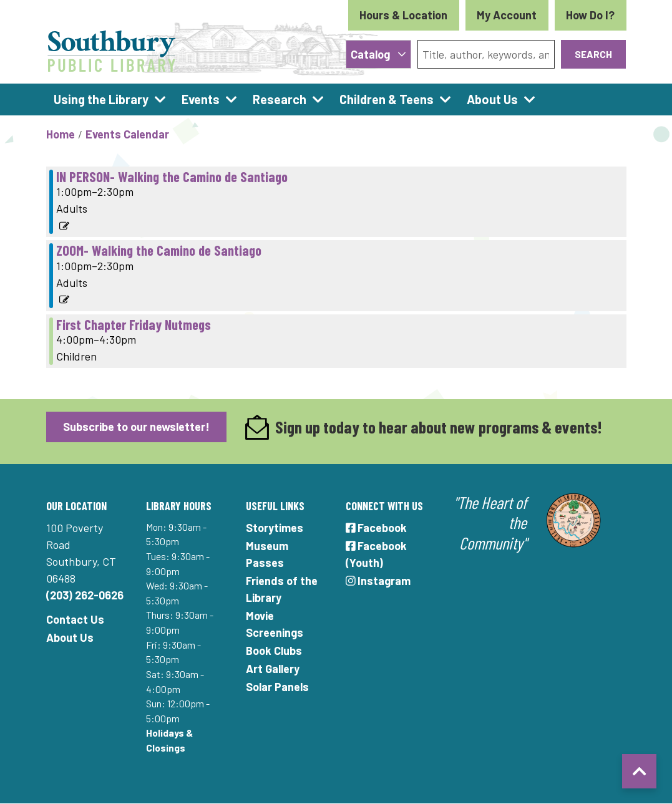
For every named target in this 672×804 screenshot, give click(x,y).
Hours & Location (403, 15)
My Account (507, 15)
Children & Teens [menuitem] (387, 99)
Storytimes (275, 528)
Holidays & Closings (169, 740)
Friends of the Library (282, 589)
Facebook (377, 528)
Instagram (378, 581)
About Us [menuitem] (492, 99)
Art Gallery (273, 669)
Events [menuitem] (201, 99)
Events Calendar (127, 134)
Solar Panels (277, 687)
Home (61, 134)
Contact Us (75, 619)
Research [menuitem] (280, 99)
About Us (70, 637)
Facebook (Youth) (377, 554)
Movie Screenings (275, 624)
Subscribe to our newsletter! (136, 427)
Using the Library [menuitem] (101, 99)
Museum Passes (267, 554)
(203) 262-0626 (85, 595)
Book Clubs (274, 651)
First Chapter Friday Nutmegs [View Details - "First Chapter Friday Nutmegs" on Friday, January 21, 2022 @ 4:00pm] (134, 324)
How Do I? (590, 15)
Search (593, 54)
